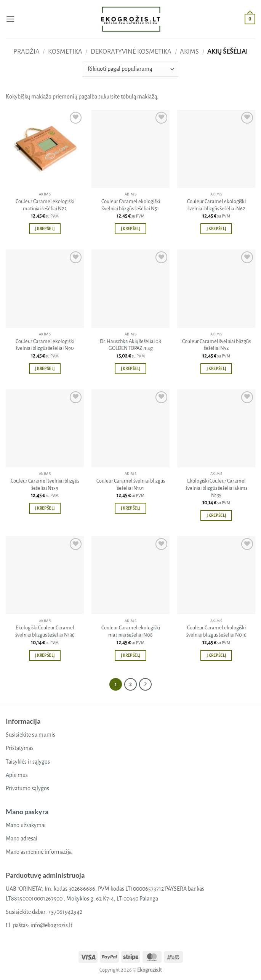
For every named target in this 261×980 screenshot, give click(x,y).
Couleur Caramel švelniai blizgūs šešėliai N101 (131, 484)
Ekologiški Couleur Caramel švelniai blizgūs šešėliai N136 (45, 631)
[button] (10, 19)
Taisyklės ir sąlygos (28, 762)
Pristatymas (20, 748)
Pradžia (26, 52)
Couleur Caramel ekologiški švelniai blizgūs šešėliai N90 (45, 345)
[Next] (146, 685)
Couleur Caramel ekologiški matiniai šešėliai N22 (45, 205)
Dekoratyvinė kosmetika (131, 52)
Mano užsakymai (26, 825)
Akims (189, 52)
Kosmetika (65, 52)
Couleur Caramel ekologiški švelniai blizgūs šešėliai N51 (131, 205)
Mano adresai (22, 839)
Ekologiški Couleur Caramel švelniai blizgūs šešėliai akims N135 (216, 488)
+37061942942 (65, 912)
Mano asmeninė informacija (39, 852)
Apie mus (17, 775)
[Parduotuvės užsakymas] (130, 69)
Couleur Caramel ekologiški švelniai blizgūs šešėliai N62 (216, 205)
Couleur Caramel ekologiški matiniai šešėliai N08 (131, 631)
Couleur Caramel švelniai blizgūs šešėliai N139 (45, 484)
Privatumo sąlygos (27, 788)
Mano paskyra (27, 812)
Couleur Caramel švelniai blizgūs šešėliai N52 (216, 345)
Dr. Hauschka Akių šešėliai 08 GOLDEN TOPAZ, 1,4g (130, 345)
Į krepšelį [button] (45, 229)
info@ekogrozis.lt (51, 925)
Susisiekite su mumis (30, 735)
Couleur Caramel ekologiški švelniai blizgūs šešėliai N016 (216, 631)
